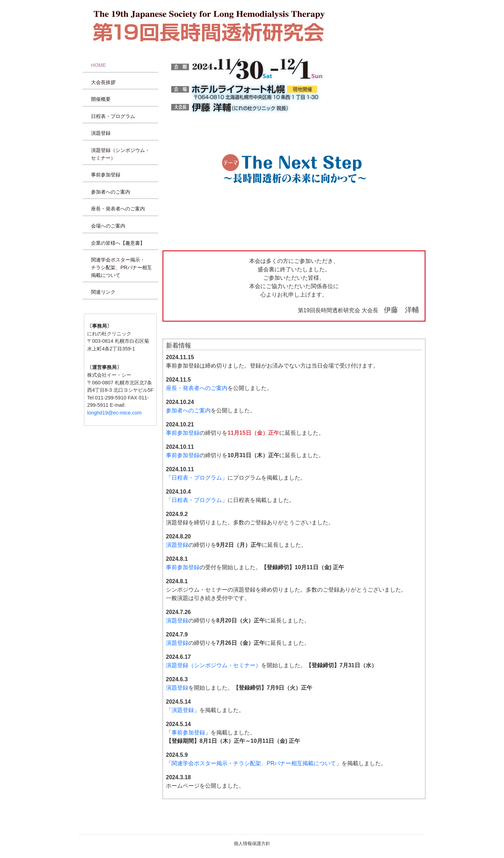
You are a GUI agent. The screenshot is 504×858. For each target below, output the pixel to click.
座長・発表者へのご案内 (118, 209)
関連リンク (103, 292)
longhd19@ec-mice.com (114, 413)
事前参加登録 (106, 175)
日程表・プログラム (113, 116)
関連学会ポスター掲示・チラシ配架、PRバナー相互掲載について (121, 267)
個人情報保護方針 (252, 843)
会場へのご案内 (108, 226)
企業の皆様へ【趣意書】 (118, 243)
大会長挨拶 (103, 82)
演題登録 (101, 133)
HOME (99, 65)
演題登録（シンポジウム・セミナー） (120, 154)
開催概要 (101, 99)
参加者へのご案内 (111, 192)
